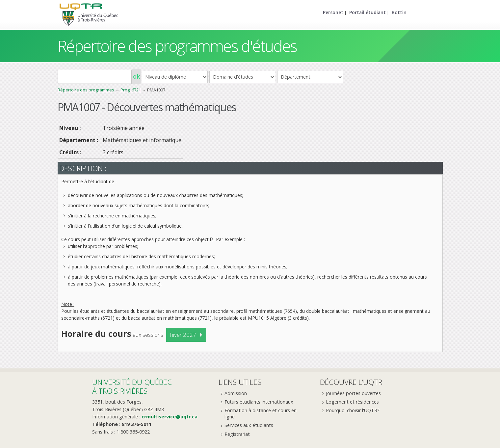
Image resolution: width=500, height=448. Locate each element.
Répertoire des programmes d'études (177, 46)
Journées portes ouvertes (353, 393)
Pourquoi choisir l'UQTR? (353, 410)
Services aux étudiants (249, 425)
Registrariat (237, 434)
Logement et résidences (352, 402)
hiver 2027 (183, 335)
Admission (236, 393)
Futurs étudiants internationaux (259, 402)
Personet (333, 12)
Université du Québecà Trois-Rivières (132, 386)
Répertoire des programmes (86, 90)
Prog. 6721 (131, 90)
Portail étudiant (368, 12)
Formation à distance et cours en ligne (261, 413)
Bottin (399, 12)
